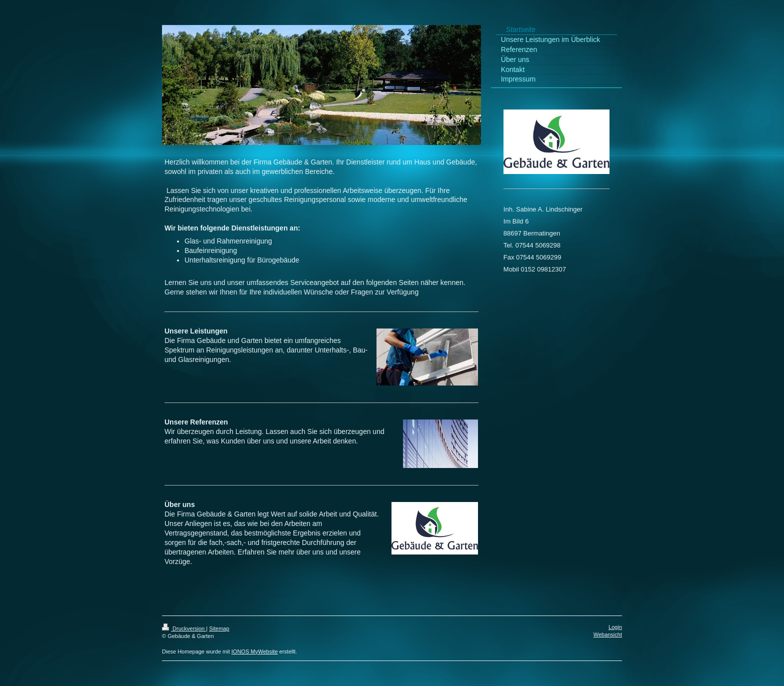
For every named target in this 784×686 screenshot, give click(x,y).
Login (615, 627)
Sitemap (219, 628)
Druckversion (184, 628)
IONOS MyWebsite (255, 651)
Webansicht (608, 634)
